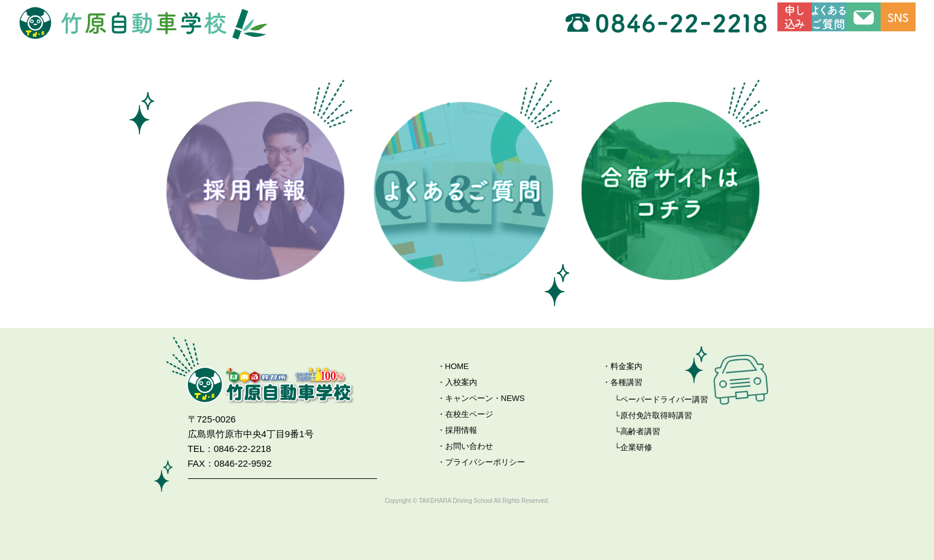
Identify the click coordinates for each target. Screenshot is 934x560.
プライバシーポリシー (485, 462)
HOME (457, 366)
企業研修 (636, 447)
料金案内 (626, 366)
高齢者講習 (640, 431)
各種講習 (626, 382)
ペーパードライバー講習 (664, 399)
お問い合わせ (469, 446)
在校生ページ (469, 414)
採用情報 (461, 430)
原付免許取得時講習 (656, 415)
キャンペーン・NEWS (485, 398)
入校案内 (461, 382)
